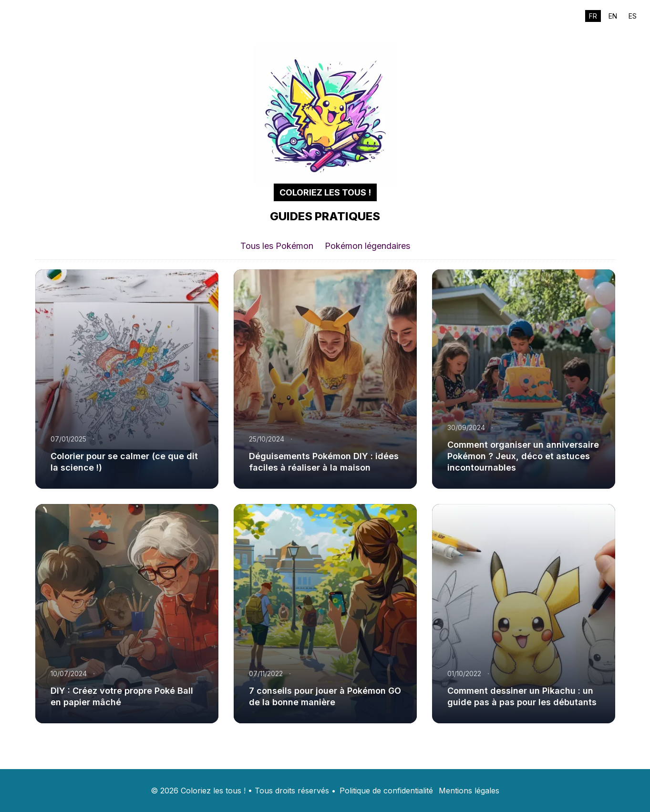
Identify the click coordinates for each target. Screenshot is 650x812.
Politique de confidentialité (386, 791)
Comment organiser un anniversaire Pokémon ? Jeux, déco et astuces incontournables (523, 456)
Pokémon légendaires (367, 246)
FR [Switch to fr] (593, 16)
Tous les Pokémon (277, 246)
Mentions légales (469, 791)
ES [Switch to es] (633, 16)
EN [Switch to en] (613, 16)
